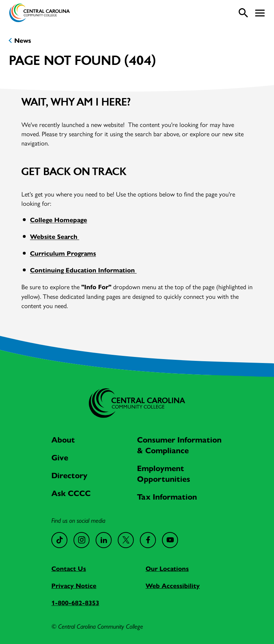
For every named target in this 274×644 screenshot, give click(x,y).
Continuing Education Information (83, 270)
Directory (69, 476)
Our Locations (167, 569)
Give (60, 458)
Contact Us (69, 569)
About (63, 440)
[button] (260, 13)
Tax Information (167, 497)
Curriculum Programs (63, 254)
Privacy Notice (74, 586)
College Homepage (59, 220)
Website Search (55, 237)
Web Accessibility (173, 586)
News (23, 41)
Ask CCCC (71, 493)
